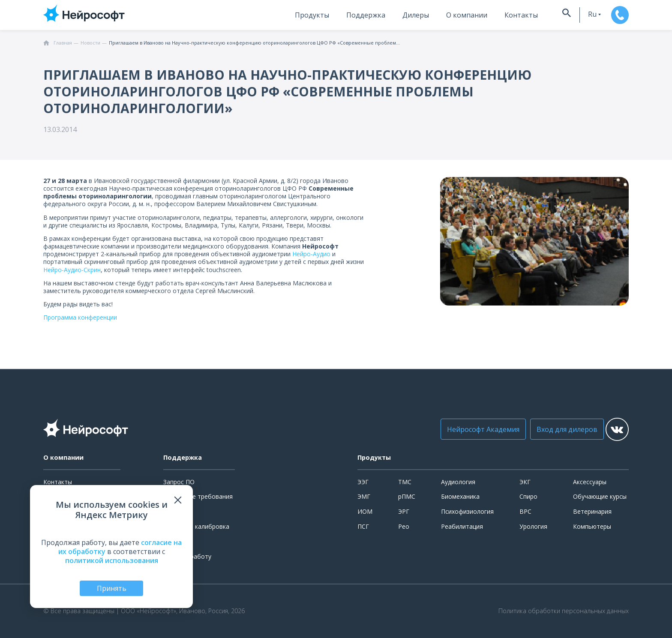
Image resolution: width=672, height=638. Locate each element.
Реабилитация (462, 526)
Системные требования (198, 496)
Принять (112, 587)
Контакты (497, 15)
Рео (404, 526)
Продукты (288, 15)
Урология (533, 526)
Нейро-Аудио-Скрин (72, 270)
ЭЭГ (363, 482)
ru (572, 14)
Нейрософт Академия (466, 429)
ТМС (405, 482)
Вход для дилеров (549, 429)
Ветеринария (592, 511)
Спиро (528, 496)
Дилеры (392, 15)
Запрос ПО (179, 482)
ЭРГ (404, 511)
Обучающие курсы (600, 496)
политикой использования (112, 559)
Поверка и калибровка (196, 526)
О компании (443, 15)
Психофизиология (467, 511)
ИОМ (365, 511)
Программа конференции (81, 317)
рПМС (407, 496)
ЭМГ (364, 496)
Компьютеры (592, 526)
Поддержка (342, 15)
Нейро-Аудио (311, 254)
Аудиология (458, 482)
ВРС (525, 511)
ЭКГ (525, 482)
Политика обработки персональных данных (564, 611)
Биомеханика (460, 496)
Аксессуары (590, 482)
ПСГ (363, 526)
